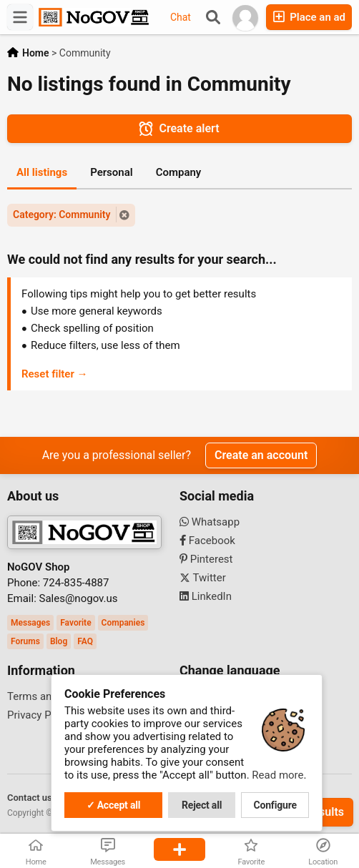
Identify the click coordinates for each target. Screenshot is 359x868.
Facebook (207, 541)
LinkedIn (206, 596)
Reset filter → (55, 374)
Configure (275, 805)
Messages (30, 623)
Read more (277, 775)
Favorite (75, 623)
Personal (112, 172)
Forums (25, 641)
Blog (59, 641)
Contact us (30, 798)
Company (179, 172)
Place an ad (309, 17)
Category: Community (62, 214)
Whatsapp (210, 522)
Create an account (261, 455)
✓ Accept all (114, 805)
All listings (42, 172)
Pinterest (206, 559)
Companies (123, 623)
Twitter (203, 578)
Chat (181, 17)
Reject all (202, 805)
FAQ (85, 641)
